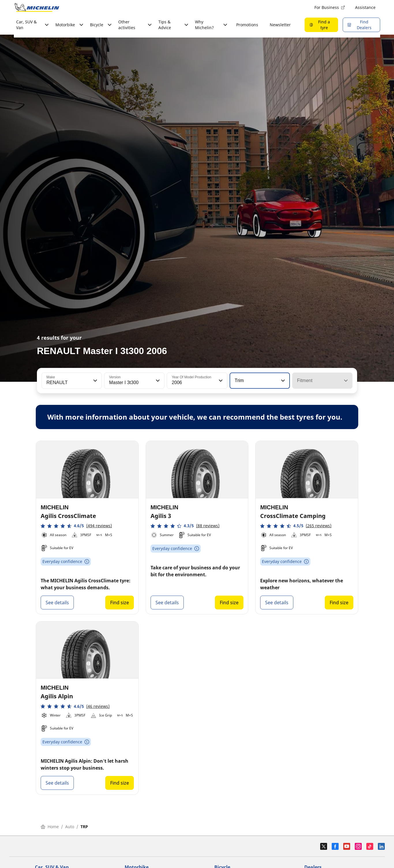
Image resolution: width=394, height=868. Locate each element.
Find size (120, 603)
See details (57, 603)
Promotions (247, 25)
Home (50, 827)
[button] (95, 381)
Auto (70, 827)
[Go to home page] (37, 8)
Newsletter (280, 25)
